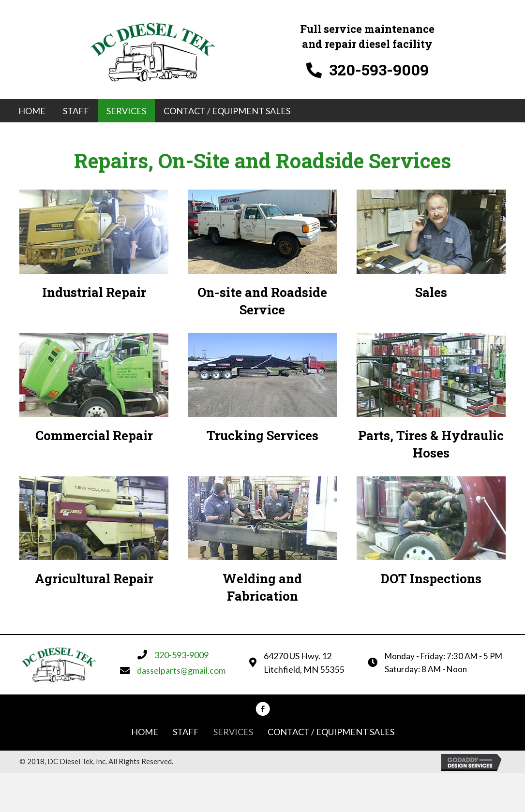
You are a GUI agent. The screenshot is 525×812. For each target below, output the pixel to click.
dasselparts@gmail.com (181, 670)
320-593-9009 (379, 69)
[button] (263, 709)
